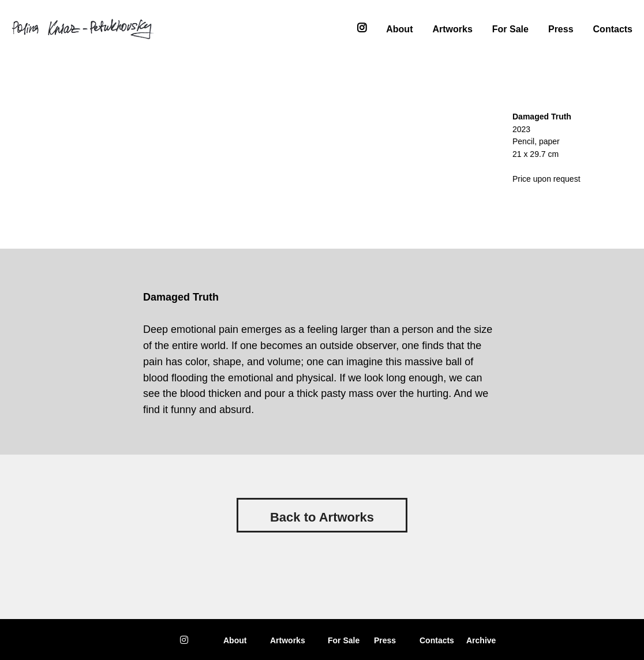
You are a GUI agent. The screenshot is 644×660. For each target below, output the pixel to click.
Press (561, 28)
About (399, 28)
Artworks (452, 28)
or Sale (344, 640)
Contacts (613, 28)
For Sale (510, 28)
